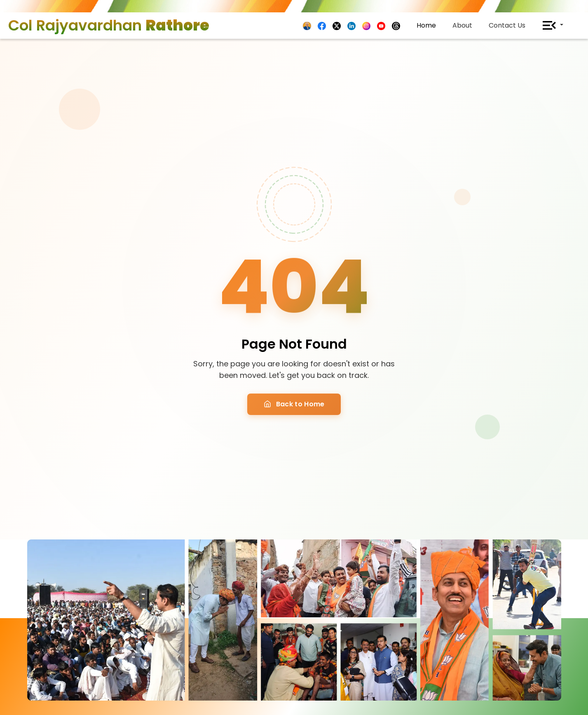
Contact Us (507, 25)
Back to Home (294, 404)
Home (426, 25)
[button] (553, 26)
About (462, 25)
